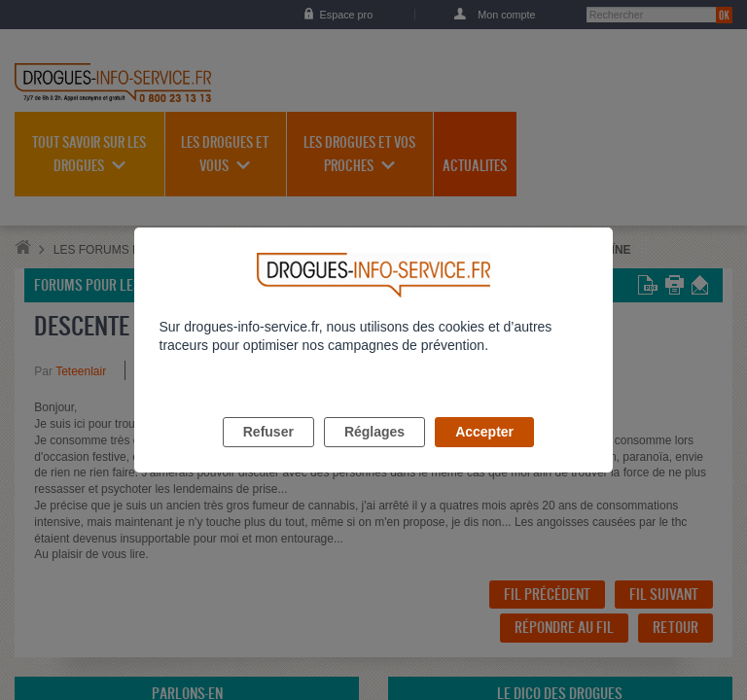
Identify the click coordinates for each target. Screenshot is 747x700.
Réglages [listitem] (374, 454)
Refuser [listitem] (268, 454)
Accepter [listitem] (484, 454)
